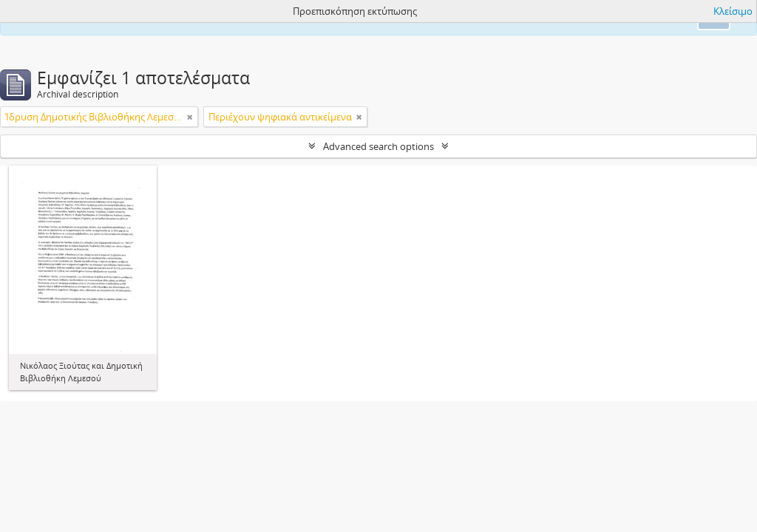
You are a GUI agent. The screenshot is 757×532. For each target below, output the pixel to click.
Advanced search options (378, 146)
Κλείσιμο (733, 11)
